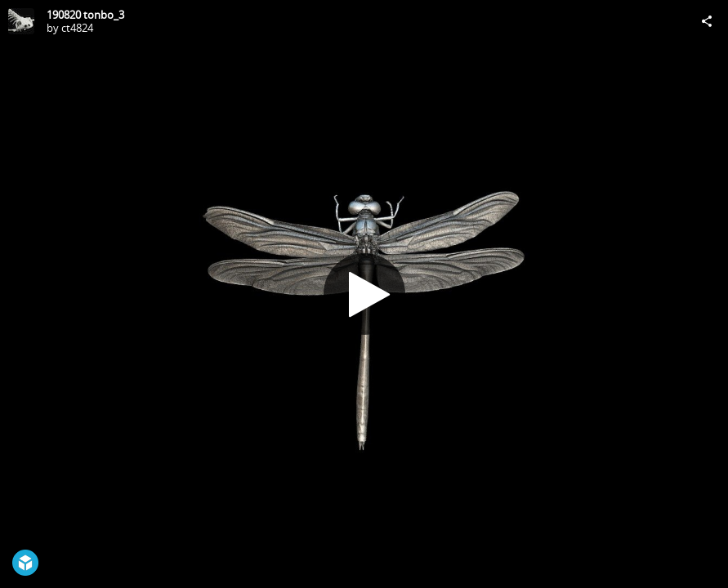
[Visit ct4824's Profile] (21, 21)
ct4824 (77, 28)
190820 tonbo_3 (85, 15)
